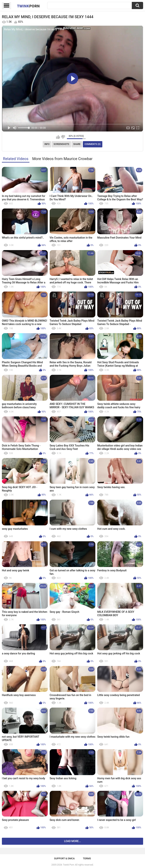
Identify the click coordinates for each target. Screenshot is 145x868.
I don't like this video (63, 137)
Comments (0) (93, 144)
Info (47, 144)
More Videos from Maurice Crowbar (62, 159)
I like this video (58, 137)
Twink (28, 6)
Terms (87, 858)
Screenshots (61, 144)
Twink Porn (68, 865)
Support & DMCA (64, 858)
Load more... (73, 841)
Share (77, 144)
